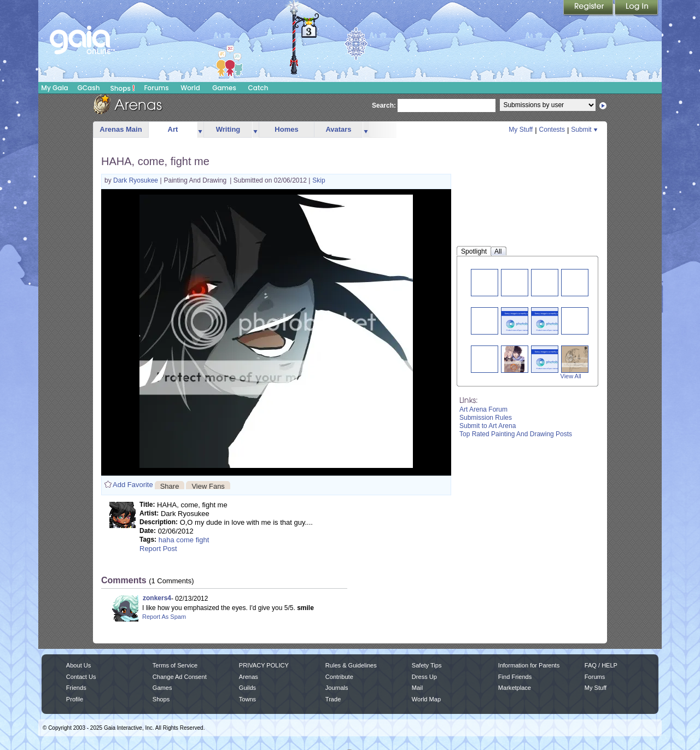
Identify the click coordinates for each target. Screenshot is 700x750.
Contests (552, 130)
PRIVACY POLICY (264, 665)
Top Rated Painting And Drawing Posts (516, 434)
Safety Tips (427, 665)
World (190, 88)
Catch (258, 88)
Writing (228, 129)
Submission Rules (486, 418)
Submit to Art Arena (488, 426)
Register (589, 8)
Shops (123, 88)
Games (224, 88)
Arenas (249, 677)
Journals (337, 688)
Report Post (158, 549)
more (200, 130)
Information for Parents (529, 665)
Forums (156, 88)
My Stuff (521, 130)
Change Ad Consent (180, 677)
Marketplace (515, 688)
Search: (384, 106)
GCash (89, 88)
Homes (286, 129)
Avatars (338, 129)
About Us (78, 665)
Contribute (339, 677)
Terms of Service (175, 665)
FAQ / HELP (601, 665)
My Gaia (54, 88)
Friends (76, 688)
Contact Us (81, 677)
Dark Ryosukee (136, 180)
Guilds (247, 688)
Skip (319, 180)
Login (637, 8)
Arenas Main (121, 129)
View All (571, 376)
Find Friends (515, 677)
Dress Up (424, 677)
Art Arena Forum (483, 409)
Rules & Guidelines (351, 665)
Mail (417, 688)
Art (173, 129)
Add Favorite (133, 485)
